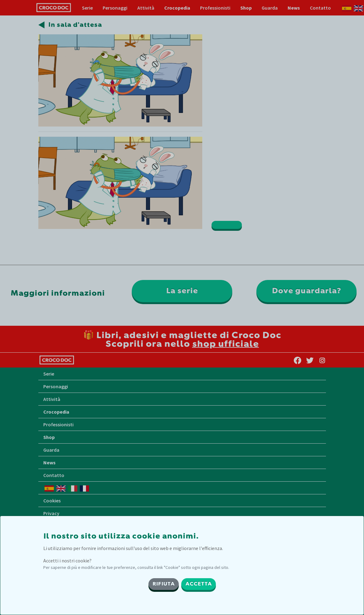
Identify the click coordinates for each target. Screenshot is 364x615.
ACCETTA (199, 584)
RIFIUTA (164, 584)
